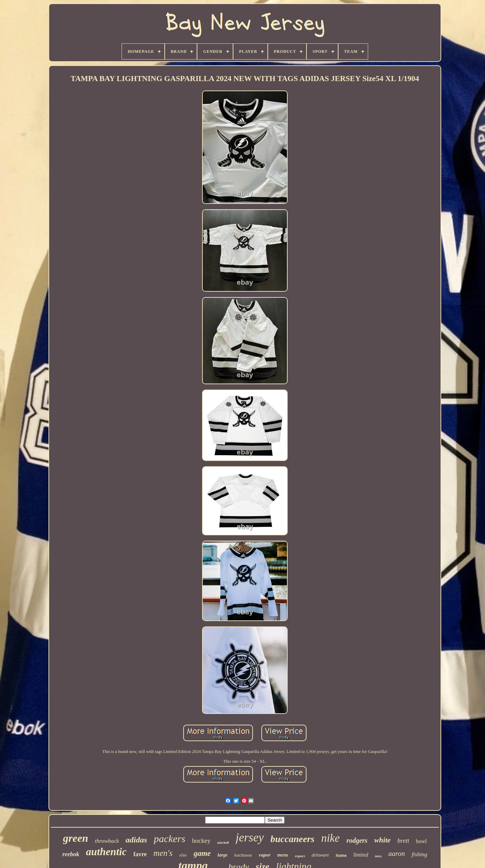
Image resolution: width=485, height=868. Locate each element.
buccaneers (293, 839)
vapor (265, 855)
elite (183, 855)
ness (378, 856)
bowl (421, 841)
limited (361, 855)
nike (331, 838)
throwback (107, 841)
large (223, 855)
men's (163, 853)
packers (170, 839)
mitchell (223, 843)
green (76, 838)
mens (283, 855)
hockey (201, 841)
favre (140, 854)
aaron (397, 854)
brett (403, 841)
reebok (71, 854)
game (202, 853)
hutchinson (243, 855)
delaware (320, 855)
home (341, 856)
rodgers (357, 840)
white (382, 840)
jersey (250, 838)
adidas (136, 840)
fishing (419, 854)
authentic (106, 852)
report (300, 856)
